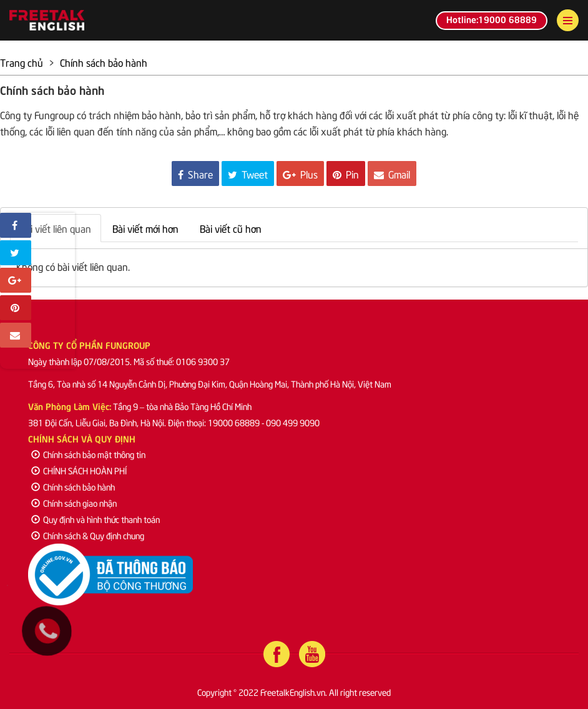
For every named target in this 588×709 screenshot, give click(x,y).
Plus (300, 174)
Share (195, 174)
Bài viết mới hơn (145, 228)
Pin (346, 174)
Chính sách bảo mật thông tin (88, 454)
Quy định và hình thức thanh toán (96, 519)
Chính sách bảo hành (73, 487)
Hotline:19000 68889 (492, 19)
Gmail (392, 174)
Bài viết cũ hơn (231, 228)
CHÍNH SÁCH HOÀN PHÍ (79, 470)
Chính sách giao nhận (74, 503)
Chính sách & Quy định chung (88, 535)
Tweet (248, 174)
